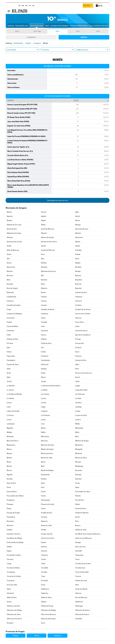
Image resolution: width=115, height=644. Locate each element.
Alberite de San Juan (14, 225)
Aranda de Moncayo (48, 250)
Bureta (43, 292)
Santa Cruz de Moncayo (83, 538)
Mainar (43, 428)
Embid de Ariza (46, 343)
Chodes (9, 322)
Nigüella (10, 475)
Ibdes (9, 377)
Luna (43, 424)
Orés (43, 487)
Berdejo (78, 271)
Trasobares (11, 581)
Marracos (44, 441)
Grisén (43, 373)
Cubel (9, 335)
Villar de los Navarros (48, 614)
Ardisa (9, 254)
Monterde (78, 453)
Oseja (77, 487)
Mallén (43, 432)
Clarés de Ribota (12, 326)
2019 (17, 31)
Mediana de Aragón (82, 441)
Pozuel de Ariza (81, 509)
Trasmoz (78, 576)
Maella (77, 424)
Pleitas (77, 504)
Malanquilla (79, 428)
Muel (43, 466)
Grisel (9, 373)
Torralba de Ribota (13, 568)
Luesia (43, 420)
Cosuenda (44, 331)
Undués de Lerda (81, 581)
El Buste (44, 339)
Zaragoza (10, 623)
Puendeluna (11, 517)
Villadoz (44, 602)
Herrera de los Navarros (84, 373)
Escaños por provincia (60, 26)
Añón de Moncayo (13, 250)
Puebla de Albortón (82, 513)
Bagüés (78, 263)
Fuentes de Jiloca (13, 364)
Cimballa (44, 322)
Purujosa (44, 517)
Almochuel (79, 237)
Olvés (43, 483)
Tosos (43, 576)
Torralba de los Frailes (83, 564)
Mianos (9, 449)
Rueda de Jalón (46, 525)
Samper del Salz (47, 534)
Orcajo (77, 483)
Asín (8, 259)
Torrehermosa (80, 568)
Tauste (43, 559)
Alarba (77, 220)
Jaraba (9, 381)
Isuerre (78, 377)
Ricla (77, 521)
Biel (42, 276)
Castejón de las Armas (83, 309)
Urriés (43, 585)
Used (77, 585)
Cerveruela (11, 318)
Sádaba (44, 530)
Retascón (44, 521)
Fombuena (45, 356)
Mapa (47, 26)
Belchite (10, 271)
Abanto (9, 212)
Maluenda (10, 436)
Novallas (10, 479)
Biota (9, 280)
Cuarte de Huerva (81, 331)
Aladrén (9, 220)
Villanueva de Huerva (83, 610)
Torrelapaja (11, 572)
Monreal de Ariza (47, 453)
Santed (43, 542)
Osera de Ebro (12, 492)
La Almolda (11, 386)
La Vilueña (10, 398)
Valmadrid (10, 593)
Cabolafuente (11, 297)
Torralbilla (45, 568)
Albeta (43, 225)
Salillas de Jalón (81, 530)
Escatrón (78, 348)
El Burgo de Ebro (13, 339)
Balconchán (11, 267)
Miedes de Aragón (47, 449)
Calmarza (78, 301)
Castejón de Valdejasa (14, 314)
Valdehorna (45, 589)
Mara (77, 436)
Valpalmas (45, 593)
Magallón (10, 428)
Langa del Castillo (81, 390)
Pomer (43, 509)
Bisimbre (44, 280)
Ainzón (77, 216)
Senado (84, 37)
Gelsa (9, 369)
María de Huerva (13, 441)
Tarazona (10, 559)
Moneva (9, 453)
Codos (77, 326)
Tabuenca (44, 555)
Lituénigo (78, 407)
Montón (9, 458)
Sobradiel (78, 551)
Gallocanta (45, 364)
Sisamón (44, 551)
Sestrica (44, 547)
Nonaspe (78, 475)
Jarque (43, 381)
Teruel (37, 636)
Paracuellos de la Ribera (15, 496)
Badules (44, 263)
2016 (57, 31)
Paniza (43, 492)
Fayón (77, 352)
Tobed (43, 564)
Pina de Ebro (80, 500)
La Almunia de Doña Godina (51, 386)
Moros (43, 462)
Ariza (43, 254)
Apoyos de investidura (79, 26)
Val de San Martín (81, 589)
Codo (43, 326)
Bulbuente (10, 292)
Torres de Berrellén (82, 572)
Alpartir (78, 242)
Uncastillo (44, 581)
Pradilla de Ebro (47, 513)
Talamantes (79, 555)
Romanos (10, 525)
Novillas (44, 479)
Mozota (9, 466)
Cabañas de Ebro (81, 292)
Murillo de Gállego (47, 470)
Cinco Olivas (79, 322)
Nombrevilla (45, 475)
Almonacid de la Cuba (14, 242)
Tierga (9, 564)
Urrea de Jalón (12, 585)
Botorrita (78, 284)
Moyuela (78, 462)
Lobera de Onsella (13, 411)
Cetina (43, 318)
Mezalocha (79, 445)
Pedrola (78, 496)
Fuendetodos (45, 360)
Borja (43, 284)
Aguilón (44, 216)
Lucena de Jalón (81, 415)
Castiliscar (45, 314)
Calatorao (10, 301)
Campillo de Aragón (14, 305)
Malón (77, 432)
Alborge (78, 225)
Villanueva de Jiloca (14, 614)
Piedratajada (45, 500)
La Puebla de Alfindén (14, 394)
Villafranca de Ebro (13, 606)
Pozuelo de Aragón (13, 513)
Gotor (77, 369)
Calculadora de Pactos (98, 26)
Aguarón (10, 216)
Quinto (77, 517)
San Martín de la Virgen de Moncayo (88, 534)
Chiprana (78, 318)
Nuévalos (78, 479)
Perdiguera (11, 500)
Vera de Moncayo (81, 597)
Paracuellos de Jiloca (83, 492)
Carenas (44, 305)
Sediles (9, 547)
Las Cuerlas (45, 394)
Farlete (43, 352)
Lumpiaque (11, 424)
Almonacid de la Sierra (49, 242)
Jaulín (77, 381)
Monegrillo (79, 449)
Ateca (77, 259)
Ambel (9, 246)
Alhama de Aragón (47, 237)
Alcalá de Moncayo (48, 229)
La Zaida (78, 398)
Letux (9, 407)
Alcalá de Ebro (12, 229)
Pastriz (43, 496)
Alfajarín (44, 233)
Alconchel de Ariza (82, 229)
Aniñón (78, 246)
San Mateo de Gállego (14, 538)
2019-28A (37, 31)
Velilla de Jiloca (46, 597)
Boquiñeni (79, 280)
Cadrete (44, 297)
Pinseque (10, 504)
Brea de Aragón (12, 288)
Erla (42, 348)
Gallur (77, 364)
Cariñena (78, 305)
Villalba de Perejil (47, 606)
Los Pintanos (45, 415)
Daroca (44, 335)
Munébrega (79, 466)
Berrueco (10, 276)
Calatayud (79, 297)
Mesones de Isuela (47, 445)
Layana (44, 398)
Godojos (44, 369)
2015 (78, 31)
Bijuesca (78, 276)
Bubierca (44, 288)
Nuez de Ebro (11, 483)
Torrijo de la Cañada (14, 576)
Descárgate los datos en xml (57, 200)
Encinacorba (80, 343)
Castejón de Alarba (48, 309)
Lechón (44, 403)
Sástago (78, 542)
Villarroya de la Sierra (14, 619)
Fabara (9, 352)
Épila (8, 348)
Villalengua (79, 606)
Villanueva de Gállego (48, 610)
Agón (77, 212)
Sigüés (9, 551)
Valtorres (78, 593)
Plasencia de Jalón (48, 504)
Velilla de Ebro (12, 597)
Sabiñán (10, 530)
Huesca (16, 636)
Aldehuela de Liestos (14, 233)
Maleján (9, 432)
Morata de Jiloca (81, 458)
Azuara (9, 263)
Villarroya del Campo (48, 619)
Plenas (9, 509)
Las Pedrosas (80, 394)
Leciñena (78, 403)
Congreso (31, 37)
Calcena (44, 301)
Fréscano (78, 356)
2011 (98, 31)
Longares (44, 411)
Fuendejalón (11, 360)
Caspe (9, 309)
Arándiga (78, 250)
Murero (9, 470)
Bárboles (44, 267)
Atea (43, 259)
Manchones (45, 436)
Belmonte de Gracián (48, 271)
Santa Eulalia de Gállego (15, 542)
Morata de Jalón (47, 458)
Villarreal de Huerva (82, 614)
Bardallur (78, 267)
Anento (43, 246)
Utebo (9, 589)
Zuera (43, 623)
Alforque (10, 237)
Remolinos (10, 521)
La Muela (44, 390)
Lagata (78, 386)
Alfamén (78, 233)
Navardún (79, 470)
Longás (78, 411)
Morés (9, 462)
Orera (9, 487)
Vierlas (9, 602)
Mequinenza (11, 445)
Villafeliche (79, 602)
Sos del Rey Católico (14, 555)
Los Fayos (10, 415)
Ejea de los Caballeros (83, 335)
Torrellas (44, 572)
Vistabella (79, 619)
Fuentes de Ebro (81, 360)
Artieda (78, 254)
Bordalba (10, 284)
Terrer (77, 559)
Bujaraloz (78, 288)
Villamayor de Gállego (14, 610)
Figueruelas (11, 356)
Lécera (9, 403)
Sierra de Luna (80, 547)
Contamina (11, 331)
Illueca (43, 377)
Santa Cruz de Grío (48, 538)
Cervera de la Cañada (83, 314)
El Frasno (10, 343)
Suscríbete (88, 6)
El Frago (78, 339)
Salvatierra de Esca (14, 534)
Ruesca (78, 525)
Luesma (78, 420)
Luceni (9, 420)
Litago (43, 407)
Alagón (43, 220)
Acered (44, 212)
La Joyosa (10, 390)
